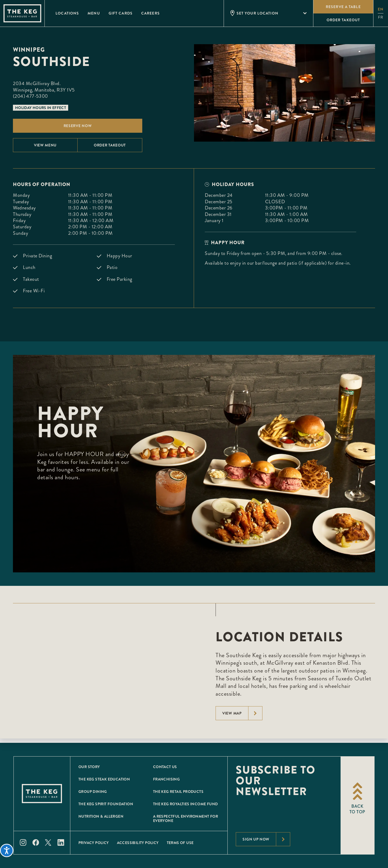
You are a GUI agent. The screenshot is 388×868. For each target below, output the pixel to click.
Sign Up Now (266, 839)
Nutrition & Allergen (101, 816)
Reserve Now (78, 126)
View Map (242, 713)
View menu (45, 145)
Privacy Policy (94, 843)
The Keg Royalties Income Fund (186, 804)
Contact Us (165, 767)
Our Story (89, 767)
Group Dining (93, 792)
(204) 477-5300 (30, 96)
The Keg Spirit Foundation (106, 804)
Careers (150, 13)
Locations (67, 13)
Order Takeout (110, 145)
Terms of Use (180, 843)
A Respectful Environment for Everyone (186, 818)
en (381, 9)
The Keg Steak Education (104, 779)
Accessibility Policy (138, 843)
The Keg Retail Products (178, 792)
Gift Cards (121, 13)
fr (381, 17)
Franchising (166, 779)
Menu (94, 13)
